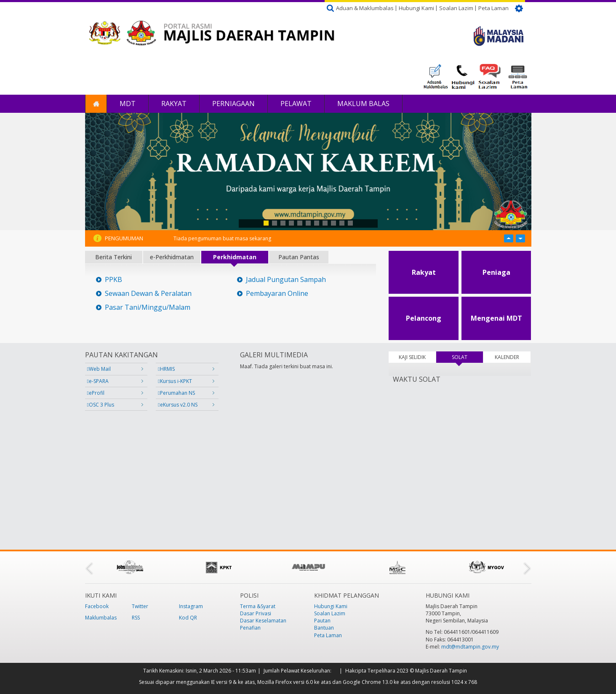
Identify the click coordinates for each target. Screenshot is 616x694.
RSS (136, 618)
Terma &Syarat (258, 606)
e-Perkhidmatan (172, 257)
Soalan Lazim (456, 8)
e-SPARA (98, 381)
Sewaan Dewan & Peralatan (148, 294)
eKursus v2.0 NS (177, 405)
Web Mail (99, 369)
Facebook (97, 606)
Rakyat (174, 104)
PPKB (113, 280)
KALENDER (507, 357)
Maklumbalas (101, 618)
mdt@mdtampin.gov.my (470, 647)
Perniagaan (233, 104)
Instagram (191, 606)
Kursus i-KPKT (175, 381)
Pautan (322, 621)
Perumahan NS (176, 393)
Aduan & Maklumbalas (365, 8)
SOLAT (467, 357)
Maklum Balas (363, 104)
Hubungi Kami (416, 8)
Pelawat (296, 104)
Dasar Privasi (256, 613)
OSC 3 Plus (101, 405)
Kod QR (188, 618)
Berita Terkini (113, 257)
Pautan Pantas (299, 257)
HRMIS (166, 369)
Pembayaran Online (277, 294)
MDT (128, 104)
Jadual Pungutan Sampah (286, 280)
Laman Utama (96, 104)
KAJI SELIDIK (412, 357)
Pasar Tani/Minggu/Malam (148, 307)
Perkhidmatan (235, 257)
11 (350, 223)
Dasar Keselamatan (263, 621)
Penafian (250, 628)
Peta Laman (493, 8)
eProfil (96, 393)
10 (342, 223)
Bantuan (324, 628)
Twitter (140, 606)
